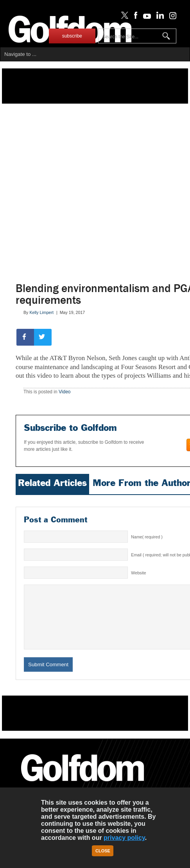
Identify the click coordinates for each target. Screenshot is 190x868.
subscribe (72, 36)
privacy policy (124, 838)
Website (138, 573)
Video (65, 392)
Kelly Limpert (41, 312)
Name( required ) (147, 537)
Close (103, 851)
